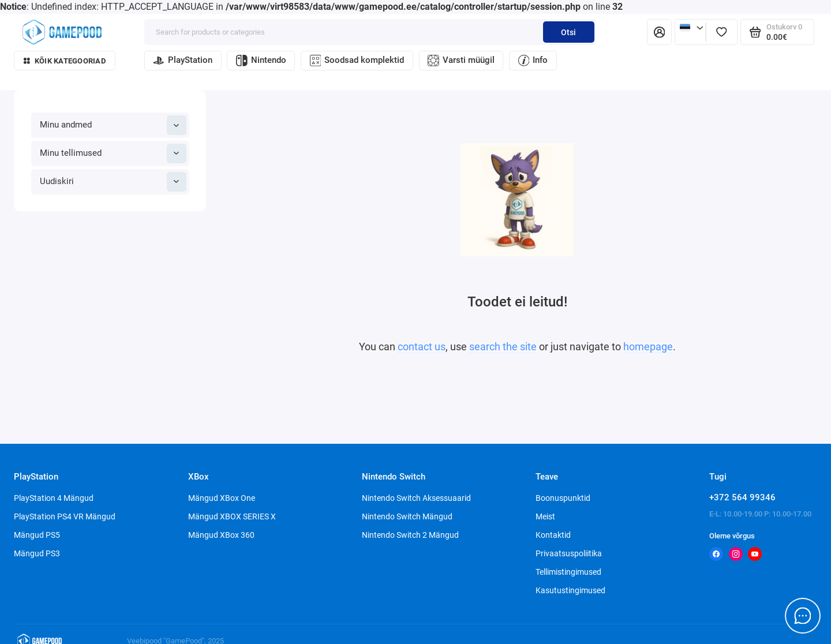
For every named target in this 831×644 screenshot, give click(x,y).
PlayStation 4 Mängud (54, 498)
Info (533, 61)
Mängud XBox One (222, 498)
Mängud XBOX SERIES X (232, 516)
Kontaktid (553, 535)
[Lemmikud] (722, 32)
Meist (545, 516)
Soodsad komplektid (357, 61)
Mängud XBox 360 (221, 535)
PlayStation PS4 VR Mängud (65, 516)
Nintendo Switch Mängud (407, 516)
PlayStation (182, 61)
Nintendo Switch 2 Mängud (410, 535)
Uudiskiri (113, 182)
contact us (422, 347)
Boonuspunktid (563, 498)
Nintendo (261, 61)
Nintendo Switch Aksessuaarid (416, 498)
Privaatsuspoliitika (569, 553)
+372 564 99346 (742, 497)
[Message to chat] (803, 616)
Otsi (568, 32)
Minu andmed (113, 125)
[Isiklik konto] (659, 32)
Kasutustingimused (570, 590)
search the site (503, 347)
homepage (648, 347)
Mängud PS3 (37, 553)
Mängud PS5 (37, 535)
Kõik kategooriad (65, 61)
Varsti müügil (461, 61)
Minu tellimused (113, 153)
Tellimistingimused (568, 572)
